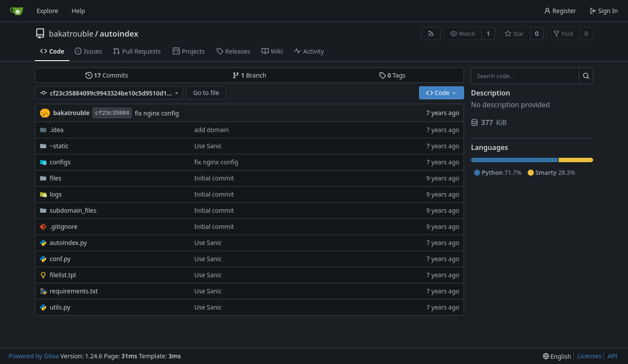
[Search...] (586, 76)
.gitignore (64, 226)
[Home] (17, 11)
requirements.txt (74, 291)
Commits (107, 75)
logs (56, 194)
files (56, 178)
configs (60, 162)
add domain (212, 130)
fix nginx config (157, 113)
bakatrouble (71, 34)
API (612, 356)
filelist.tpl (63, 275)
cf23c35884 (112, 113)
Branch (249, 75)
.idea (57, 130)
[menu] (557, 356)
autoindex (119, 34)
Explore (47, 11)
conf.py (60, 259)
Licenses (590, 356)
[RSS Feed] (431, 34)
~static (59, 146)
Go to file (206, 93)
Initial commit (214, 178)
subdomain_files (73, 210)
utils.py (60, 307)
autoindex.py (68, 243)
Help (78, 11)
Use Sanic (208, 146)
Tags (392, 75)
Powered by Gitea (34, 356)
